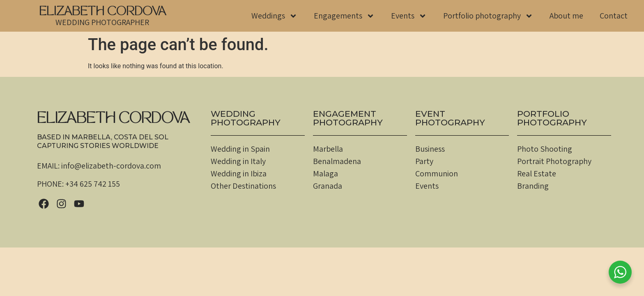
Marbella (328, 149)
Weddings (274, 16)
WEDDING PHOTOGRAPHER (102, 22)
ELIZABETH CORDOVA (102, 13)
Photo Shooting (545, 149)
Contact (614, 16)
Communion (437, 173)
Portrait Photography (554, 161)
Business (430, 149)
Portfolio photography (488, 16)
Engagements (344, 16)
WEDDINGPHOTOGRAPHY (246, 118)
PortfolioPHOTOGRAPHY (552, 118)
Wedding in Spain (240, 149)
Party (424, 161)
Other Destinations (243, 186)
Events (409, 16)
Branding (533, 186)
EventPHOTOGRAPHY (450, 118)
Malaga (325, 173)
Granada (328, 186)
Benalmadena (337, 161)
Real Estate (537, 173)
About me (566, 16)
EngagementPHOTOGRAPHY (348, 118)
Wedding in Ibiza (239, 173)
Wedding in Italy (238, 161)
